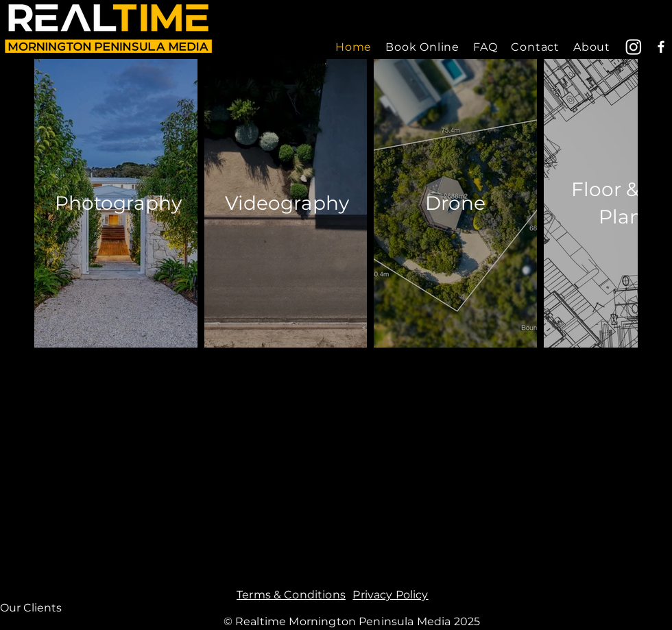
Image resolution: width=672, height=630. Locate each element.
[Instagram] (634, 47)
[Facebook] (661, 47)
